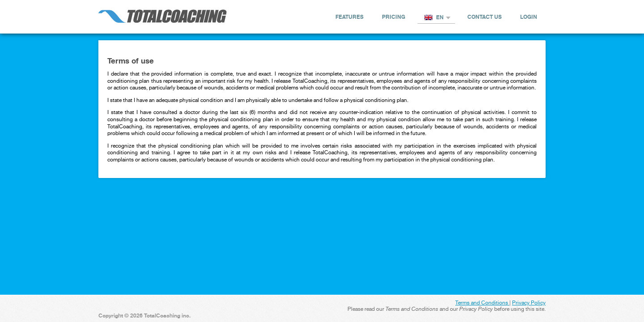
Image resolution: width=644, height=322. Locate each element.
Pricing (394, 17)
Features (350, 17)
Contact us (485, 17)
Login (529, 17)
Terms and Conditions (482, 303)
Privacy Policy (529, 303)
